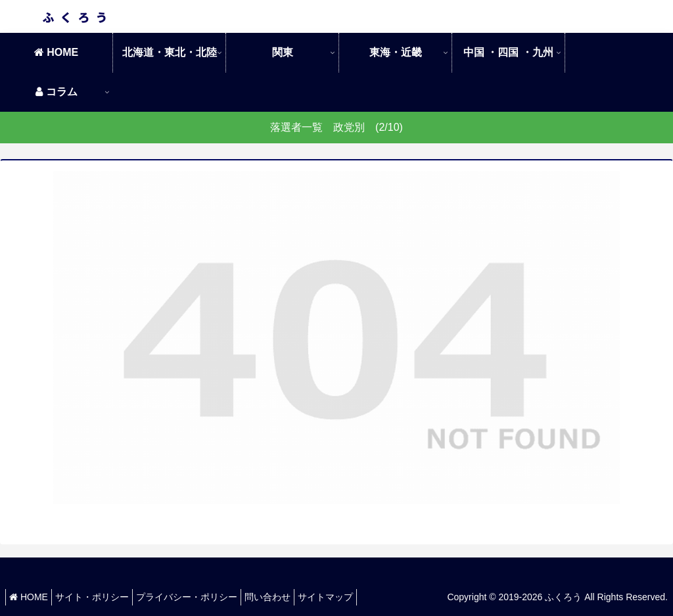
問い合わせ (290, 597)
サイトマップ (355, 597)
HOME (32, 597)
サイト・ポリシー (102, 597)
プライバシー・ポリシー (203, 597)
